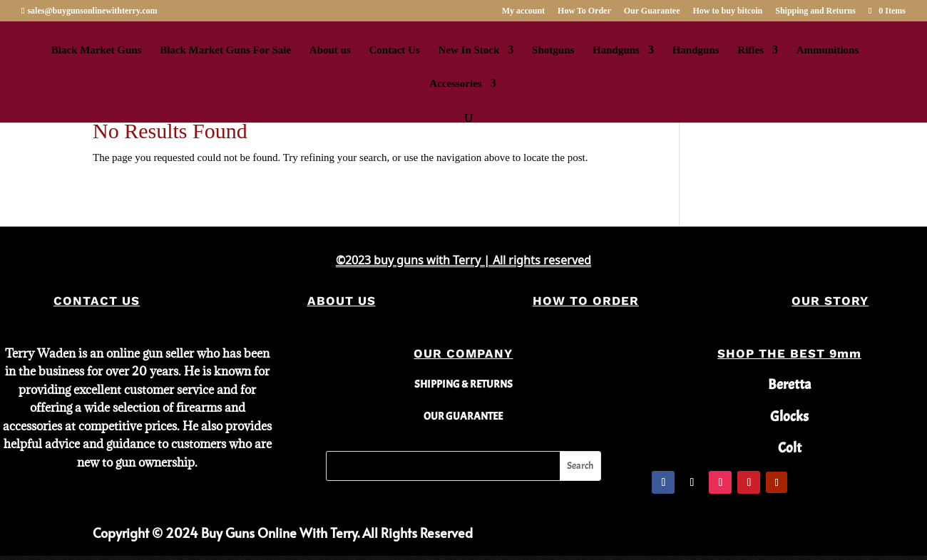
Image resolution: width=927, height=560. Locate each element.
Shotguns (553, 50)
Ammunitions (828, 50)
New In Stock (469, 50)
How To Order (584, 11)
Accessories (455, 84)
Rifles (751, 50)
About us (330, 50)
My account (523, 11)
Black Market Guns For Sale (225, 50)
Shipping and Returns (815, 11)
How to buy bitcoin (728, 11)
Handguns (616, 50)
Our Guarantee (652, 11)
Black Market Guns (97, 50)
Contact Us (395, 50)
